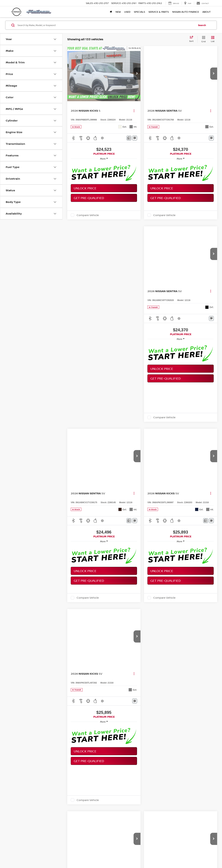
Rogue (124, 781)
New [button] (118, 12)
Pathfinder (149, 781)
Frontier (177, 781)
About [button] (207, 12)
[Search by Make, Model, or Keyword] (106, 25)
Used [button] (127, 12)
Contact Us (133, 856)
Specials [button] (139, 12)
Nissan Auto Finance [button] (186, 12)
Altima (102, 781)
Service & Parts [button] (159, 12)
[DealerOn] (21, 856)
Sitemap (153, 856)
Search (202, 25)
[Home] (111, 12)
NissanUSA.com (166, 856)
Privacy (144, 856)
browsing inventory (41, 793)
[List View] (213, 39)
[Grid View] (203, 39)
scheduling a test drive (67, 793)
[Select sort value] (192, 39)
